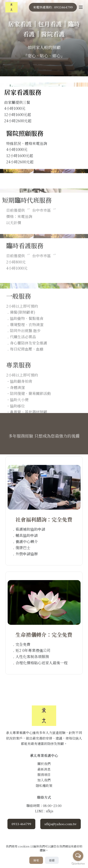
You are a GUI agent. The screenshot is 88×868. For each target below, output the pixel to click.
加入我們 (44, 780)
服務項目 (44, 775)
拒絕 (52, 860)
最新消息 (44, 769)
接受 (36, 860)
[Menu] (81, 7)
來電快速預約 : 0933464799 (53, 7)
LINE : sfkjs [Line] (44, 811)
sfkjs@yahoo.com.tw (61, 824)
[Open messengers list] (78, 856)
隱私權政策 (44, 786)
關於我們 (44, 764)
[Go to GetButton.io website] (78, 864)
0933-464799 (21, 824)
